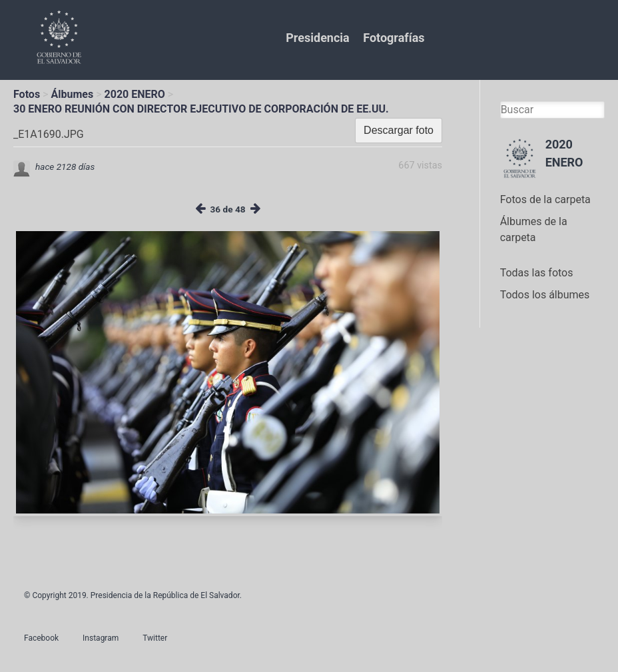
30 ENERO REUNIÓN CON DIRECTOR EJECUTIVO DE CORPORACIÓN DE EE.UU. (201, 109)
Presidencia (317, 38)
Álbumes (72, 94)
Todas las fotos (537, 273)
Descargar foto (399, 130)
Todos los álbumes (545, 295)
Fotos (27, 94)
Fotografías (394, 38)
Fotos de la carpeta (545, 199)
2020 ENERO (135, 94)
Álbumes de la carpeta (534, 229)
